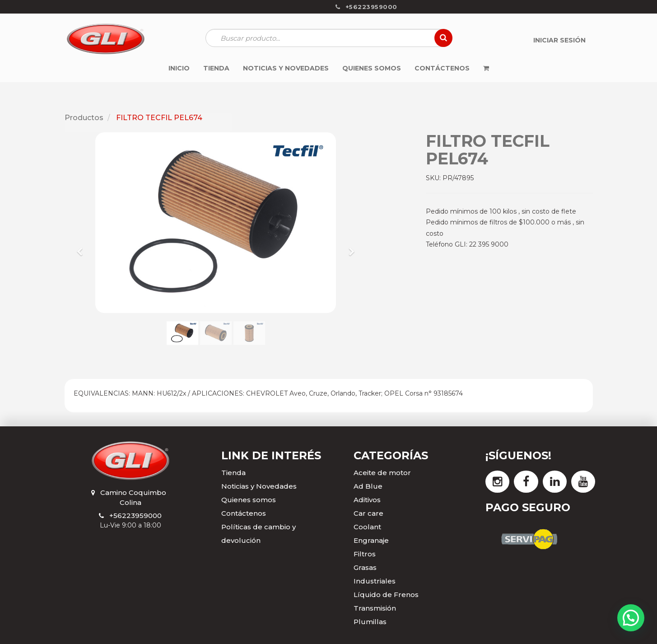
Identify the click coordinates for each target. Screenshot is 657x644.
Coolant (367, 527)
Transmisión (375, 608)
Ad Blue (368, 486)
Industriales (375, 581)
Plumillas (370, 622)
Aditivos (367, 500)
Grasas (365, 567)
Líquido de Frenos (386, 595)
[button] (83, 247)
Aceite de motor (382, 473)
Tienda (233, 473)
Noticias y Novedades (259, 486)
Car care (368, 513)
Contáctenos (244, 513)
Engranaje (371, 540)
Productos (84, 118)
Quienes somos (249, 500)
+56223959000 (135, 516)
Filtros (365, 554)
